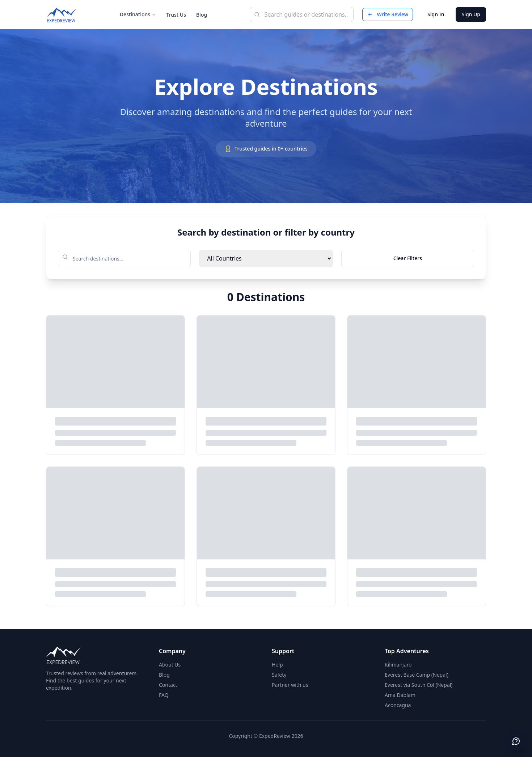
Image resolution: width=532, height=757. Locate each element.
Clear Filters (408, 258)
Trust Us (176, 15)
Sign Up (471, 14)
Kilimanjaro (398, 665)
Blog (202, 15)
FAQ (164, 695)
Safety (279, 675)
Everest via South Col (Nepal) (419, 685)
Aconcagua (398, 705)
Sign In (436, 14)
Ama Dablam (400, 695)
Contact (168, 685)
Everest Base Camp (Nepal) (417, 675)
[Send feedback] (516, 741)
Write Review (388, 14)
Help (277, 665)
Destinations (138, 14)
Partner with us (290, 685)
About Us (170, 665)
